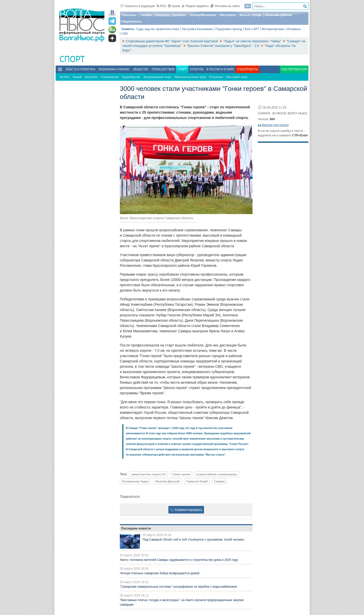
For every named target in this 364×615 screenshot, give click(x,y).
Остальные (216, 77)
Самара (146, 15)
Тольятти (162, 15)
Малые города (251, 15)
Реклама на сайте (225, 6)
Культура (197, 69)
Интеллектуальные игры (190, 77)
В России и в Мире (220, 69)
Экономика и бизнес (114, 69)
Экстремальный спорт (157, 77)
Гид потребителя (294, 69)
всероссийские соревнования (217, 474)
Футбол (65, 77)
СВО (125, 34)
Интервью (294, 29)
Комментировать (186, 510)
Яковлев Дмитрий (167, 481)
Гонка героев (181, 474)
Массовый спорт (237, 77)
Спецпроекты (247, 69)
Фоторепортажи (273, 29)
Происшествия (163, 69)
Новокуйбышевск (203, 15)
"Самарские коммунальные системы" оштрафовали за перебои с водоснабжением (178, 587)
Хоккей (77, 77)
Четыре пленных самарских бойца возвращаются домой (160, 573)
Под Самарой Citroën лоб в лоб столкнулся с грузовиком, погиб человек (193, 540)
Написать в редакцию (138, 6)
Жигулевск (228, 15)
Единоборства (131, 77)
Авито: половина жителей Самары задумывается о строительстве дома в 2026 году (179, 560)
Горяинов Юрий (197, 481)
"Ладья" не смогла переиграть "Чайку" (253, 41)
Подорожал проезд (229, 29)
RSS (162, 6)
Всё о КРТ (252, 29)
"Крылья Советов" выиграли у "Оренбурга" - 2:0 (223, 46)
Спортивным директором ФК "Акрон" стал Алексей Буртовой (172, 41)
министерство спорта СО (149, 474)
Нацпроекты (132, 21)
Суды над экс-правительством (158, 29)
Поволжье (129, 15)
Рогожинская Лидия (135, 481)
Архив (174, 6)
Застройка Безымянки (197, 29)
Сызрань (179, 15)
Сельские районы (278, 15)
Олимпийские (110, 77)
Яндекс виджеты (195, 6)
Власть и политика (81, 69)
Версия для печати (275, 125)
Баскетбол (92, 77)
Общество (141, 69)
